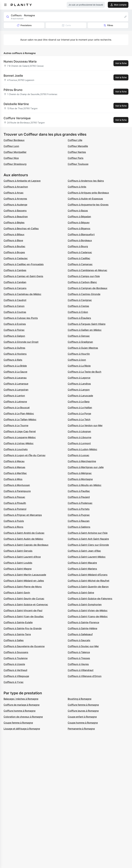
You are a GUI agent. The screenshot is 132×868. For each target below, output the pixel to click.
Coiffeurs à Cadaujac (16, 258)
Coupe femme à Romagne (18, 723)
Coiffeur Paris (76, 158)
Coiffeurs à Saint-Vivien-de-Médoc (88, 610)
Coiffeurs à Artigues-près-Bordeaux (88, 193)
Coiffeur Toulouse (78, 164)
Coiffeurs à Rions (13, 527)
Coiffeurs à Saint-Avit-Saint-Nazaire (88, 539)
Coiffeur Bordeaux (14, 140)
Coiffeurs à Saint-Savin (17, 593)
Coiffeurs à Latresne (15, 402)
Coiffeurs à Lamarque (16, 384)
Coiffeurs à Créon (78, 312)
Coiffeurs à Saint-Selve (81, 593)
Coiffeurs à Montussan (17, 485)
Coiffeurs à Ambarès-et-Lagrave (22, 181)
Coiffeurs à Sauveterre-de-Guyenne (24, 646)
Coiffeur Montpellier (15, 152)
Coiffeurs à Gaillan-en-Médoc (85, 330)
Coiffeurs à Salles (14, 640)
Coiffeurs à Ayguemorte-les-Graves (88, 205)
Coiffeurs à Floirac (14, 330)
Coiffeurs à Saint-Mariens (82, 569)
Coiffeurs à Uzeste (14, 664)
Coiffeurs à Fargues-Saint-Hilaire (87, 324)
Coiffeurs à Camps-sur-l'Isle (84, 276)
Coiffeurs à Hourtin (79, 354)
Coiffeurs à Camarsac (80, 264)
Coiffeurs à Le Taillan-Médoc (20, 419)
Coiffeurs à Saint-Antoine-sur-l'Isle (88, 533)
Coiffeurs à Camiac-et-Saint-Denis (23, 276)
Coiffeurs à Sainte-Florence (83, 622)
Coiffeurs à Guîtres (14, 348)
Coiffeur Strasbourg (15, 164)
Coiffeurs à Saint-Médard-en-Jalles (24, 581)
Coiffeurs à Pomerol (15, 509)
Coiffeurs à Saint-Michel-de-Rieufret (88, 581)
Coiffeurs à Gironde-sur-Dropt (21, 342)
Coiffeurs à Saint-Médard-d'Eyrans (88, 575)
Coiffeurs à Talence (79, 652)
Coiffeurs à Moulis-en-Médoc (85, 485)
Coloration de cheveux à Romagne (23, 717)
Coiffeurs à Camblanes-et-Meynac (87, 270)
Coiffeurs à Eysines (15, 324)
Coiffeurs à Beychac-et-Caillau (21, 228)
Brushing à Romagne (80, 699)
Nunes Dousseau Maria (20, 61)
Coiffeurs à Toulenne (16, 658)
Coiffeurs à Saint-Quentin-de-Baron (88, 587)
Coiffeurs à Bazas (78, 211)
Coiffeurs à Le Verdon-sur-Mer (85, 425)
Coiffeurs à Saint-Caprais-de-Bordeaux (26, 545)
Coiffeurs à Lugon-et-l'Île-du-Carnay (25, 455)
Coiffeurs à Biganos (79, 228)
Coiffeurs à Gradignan (80, 342)
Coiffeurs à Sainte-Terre (17, 634)
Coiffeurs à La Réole (79, 366)
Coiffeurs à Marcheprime (82, 461)
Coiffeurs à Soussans (16, 652)
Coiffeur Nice (11, 158)
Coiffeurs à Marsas (14, 467)
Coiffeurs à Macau (14, 461)
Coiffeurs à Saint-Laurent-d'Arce (22, 557)
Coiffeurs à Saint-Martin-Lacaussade (25, 575)
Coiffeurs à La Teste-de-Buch (85, 372)
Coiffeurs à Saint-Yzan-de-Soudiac (24, 616)
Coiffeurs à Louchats (16, 449)
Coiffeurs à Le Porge (79, 413)
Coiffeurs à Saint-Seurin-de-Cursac (24, 599)
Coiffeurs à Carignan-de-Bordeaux (88, 288)
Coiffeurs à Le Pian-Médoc (19, 413)
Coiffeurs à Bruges (14, 252)
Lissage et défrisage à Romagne (22, 729)
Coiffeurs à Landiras (79, 384)
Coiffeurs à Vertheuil (15, 670)
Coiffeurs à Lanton (14, 396)
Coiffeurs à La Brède (15, 366)
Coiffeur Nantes (77, 152)
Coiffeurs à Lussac (78, 455)
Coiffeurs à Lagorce (79, 378)
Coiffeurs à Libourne (79, 437)
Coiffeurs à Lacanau (15, 378)
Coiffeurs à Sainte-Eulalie (18, 622)
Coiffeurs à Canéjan (15, 282)
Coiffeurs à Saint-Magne (18, 569)
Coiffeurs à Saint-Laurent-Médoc (87, 557)
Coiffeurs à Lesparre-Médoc (20, 437)
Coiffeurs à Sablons (79, 527)
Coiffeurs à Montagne (80, 479)
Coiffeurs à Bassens (15, 211)
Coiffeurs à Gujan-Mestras (83, 348)
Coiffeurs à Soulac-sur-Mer (83, 646)
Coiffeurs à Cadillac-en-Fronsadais (24, 264)
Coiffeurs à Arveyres (15, 199)
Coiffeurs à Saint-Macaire (82, 563)
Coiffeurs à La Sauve (15, 372)
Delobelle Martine (16, 104)
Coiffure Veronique (17, 118)
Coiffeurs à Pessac (14, 497)
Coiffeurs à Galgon (14, 336)
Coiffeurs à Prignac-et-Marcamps (23, 515)
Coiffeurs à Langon (79, 390)
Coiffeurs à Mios (13, 479)
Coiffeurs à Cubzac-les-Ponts (21, 318)
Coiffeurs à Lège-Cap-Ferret (20, 431)
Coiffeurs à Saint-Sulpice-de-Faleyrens (90, 599)
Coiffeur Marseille (78, 146)
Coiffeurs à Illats (13, 360)
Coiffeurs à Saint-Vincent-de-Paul (23, 610)
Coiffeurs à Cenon (14, 306)
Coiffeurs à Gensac (79, 336)
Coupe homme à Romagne (83, 723)
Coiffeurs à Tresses (79, 658)
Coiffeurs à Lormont (79, 443)
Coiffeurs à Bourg (78, 246)
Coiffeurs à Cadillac (79, 258)
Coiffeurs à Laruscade (80, 396)
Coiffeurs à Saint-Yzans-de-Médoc (88, 616)
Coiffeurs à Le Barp (79, 402)
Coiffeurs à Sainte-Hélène (82, 628)
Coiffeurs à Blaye (13, 240)
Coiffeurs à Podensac (80, 503)
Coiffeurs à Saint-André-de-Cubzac (24, 533)
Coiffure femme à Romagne (83, 705)
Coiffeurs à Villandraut (81, 670)
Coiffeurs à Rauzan (79, 521)
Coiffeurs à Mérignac (80, 473)
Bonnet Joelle (13, 76)
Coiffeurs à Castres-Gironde (84, 294)
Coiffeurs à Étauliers (79, 318)
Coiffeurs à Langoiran (16, 390)
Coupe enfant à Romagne (82, 717)
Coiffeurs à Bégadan (79, 217)
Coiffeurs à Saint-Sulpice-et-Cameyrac (26, 604)
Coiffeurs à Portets (79, 509)
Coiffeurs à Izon (77, 360)
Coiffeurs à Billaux (14, 234)
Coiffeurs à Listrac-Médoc (19, 443)
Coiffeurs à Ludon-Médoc (82, 449)
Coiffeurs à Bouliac (14, 246)
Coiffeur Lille (75, 140)
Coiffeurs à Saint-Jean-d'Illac (84, 551)
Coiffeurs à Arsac (14, 193)
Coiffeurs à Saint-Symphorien (85, 604)
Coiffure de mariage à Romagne (22, 705)
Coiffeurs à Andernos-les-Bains (86, 181)
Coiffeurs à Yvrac (14, 682)
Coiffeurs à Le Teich (79, 419)
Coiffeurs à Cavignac (80, 300)
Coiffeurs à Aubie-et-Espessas (85, 199)
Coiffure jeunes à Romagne (83, 711)
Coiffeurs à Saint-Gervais (18, 551)
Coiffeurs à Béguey (79, 222)
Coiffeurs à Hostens (15, 354)
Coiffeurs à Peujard (79, 497)
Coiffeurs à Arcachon (16, 187)
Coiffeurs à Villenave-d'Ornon (85, 676)
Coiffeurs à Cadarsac (80, 252)
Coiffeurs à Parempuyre (17, 491)
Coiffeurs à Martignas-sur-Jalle (86, 467)
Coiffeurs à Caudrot (15, 300)
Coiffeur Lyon (11, 146)
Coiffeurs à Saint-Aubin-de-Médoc (23, 539)
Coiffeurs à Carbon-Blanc (82, 282)
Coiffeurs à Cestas (78, 306)
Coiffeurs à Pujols (14, 521)
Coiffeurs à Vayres (78, 664)
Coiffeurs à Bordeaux (80, 240)
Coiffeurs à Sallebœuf (80, 634)
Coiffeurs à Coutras (15, 312)
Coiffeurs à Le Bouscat (17, 408)
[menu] (5, 5)
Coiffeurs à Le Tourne (16, 425)
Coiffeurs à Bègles (14, 222)
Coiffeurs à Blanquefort (81, 234)
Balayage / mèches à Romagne (21, 699)
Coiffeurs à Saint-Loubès (18, 563)
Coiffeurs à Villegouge (16, 676)
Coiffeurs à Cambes (15, 270)
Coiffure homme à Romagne (20, 711)
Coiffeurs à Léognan (79, 431)
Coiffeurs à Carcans (15, 288)
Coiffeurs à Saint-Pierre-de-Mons (23, 587)
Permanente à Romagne (81, 729)
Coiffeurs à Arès (77, 187)
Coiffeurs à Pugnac (79, 515)
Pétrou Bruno (13, 90)
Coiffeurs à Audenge (15, 205)
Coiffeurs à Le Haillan (80, 408)
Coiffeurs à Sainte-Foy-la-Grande (23, 628)
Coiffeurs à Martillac (15, 473)
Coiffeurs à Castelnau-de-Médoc (22, 294)
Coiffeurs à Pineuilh (15, 503)
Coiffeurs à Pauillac (79, 491)
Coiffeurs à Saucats (79, 640)
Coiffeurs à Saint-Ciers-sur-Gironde (88, 545)
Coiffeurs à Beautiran (16, 217)
